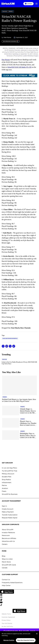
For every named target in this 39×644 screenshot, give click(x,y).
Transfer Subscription (10, 515)
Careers (5, 544)
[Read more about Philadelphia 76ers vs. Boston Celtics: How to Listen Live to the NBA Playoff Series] (28, 436)
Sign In (4, 506)
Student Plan (7, 477)
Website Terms (6, 614)
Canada (5, 568)
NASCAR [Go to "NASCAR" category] (5, 11)
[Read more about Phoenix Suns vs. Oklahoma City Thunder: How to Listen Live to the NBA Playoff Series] (28, 423)
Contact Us (6, 580)
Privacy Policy (6, 620)
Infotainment (7, 482)
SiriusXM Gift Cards (9, 565)
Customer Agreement (8, 617)
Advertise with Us (8, 541)
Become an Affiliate (9, 538)
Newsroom (6, 535)
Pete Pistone (7, 37)
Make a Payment (8, 512)
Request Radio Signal (10, 518)
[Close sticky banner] (37, 630)
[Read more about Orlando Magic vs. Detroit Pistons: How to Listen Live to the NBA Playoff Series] (28, 411)
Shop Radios (6, 480)
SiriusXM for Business (10, 494)
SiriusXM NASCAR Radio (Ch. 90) (19, 67)
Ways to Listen (7, 559)
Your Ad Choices (7, 623)
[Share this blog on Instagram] (7, 346)
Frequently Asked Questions (12, 583)
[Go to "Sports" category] (5, 397)
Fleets (4, 491)
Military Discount (8, 474)
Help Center (6, 585)
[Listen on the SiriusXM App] (28, 4)
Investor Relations (8, 532)
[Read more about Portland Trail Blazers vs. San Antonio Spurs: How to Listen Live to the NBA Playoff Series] (19, 400)
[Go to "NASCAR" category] (4, 359)
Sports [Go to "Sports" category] (11, 11)
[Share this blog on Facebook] (3, 346)
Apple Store (19, 611)
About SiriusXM (8, 530)
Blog (4, 556)
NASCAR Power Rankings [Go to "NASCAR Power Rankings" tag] (10, 338)
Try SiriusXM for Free (9, 471)
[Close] (37, 639)
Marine (4, 485)
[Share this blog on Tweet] (10, 346)
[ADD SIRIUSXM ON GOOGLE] (11, 41)
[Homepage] (8, 4)
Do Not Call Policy (7, 626)
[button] (37, 4)
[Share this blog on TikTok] (14, 346)
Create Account (8, 509)
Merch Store (6, 562)
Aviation (5, 488)
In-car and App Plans (9, 468)
